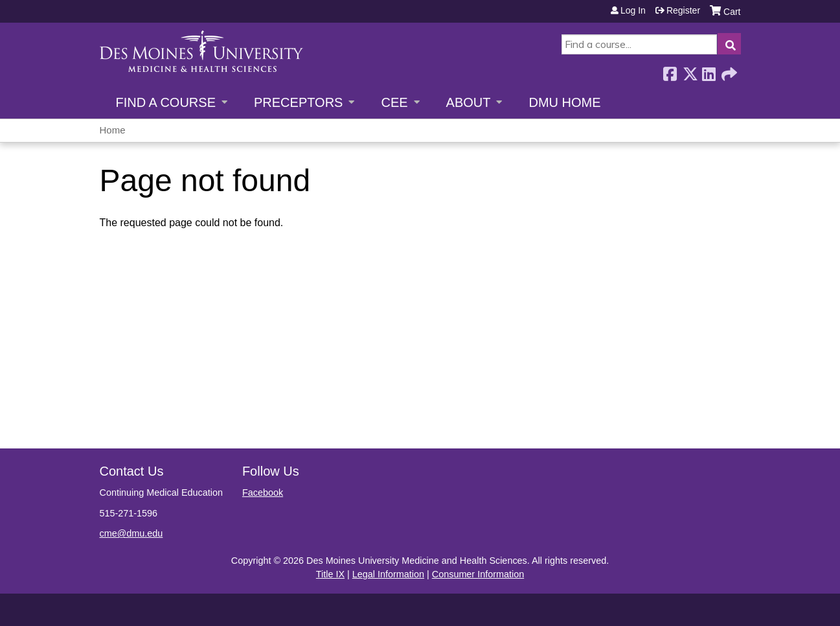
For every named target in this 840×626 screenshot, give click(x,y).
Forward (728, 70)
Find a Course (166, 102)
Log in (633, 10)
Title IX (330, 574)
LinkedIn (709, 70)
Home (113, 130)
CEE (394, 102)
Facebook (670, 70)
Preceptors (298, 102)
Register (683, 10)
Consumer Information (478, 574)
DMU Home (564, 102)
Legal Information (388, 574)
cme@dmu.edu (131, 533)
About (469, 102)
